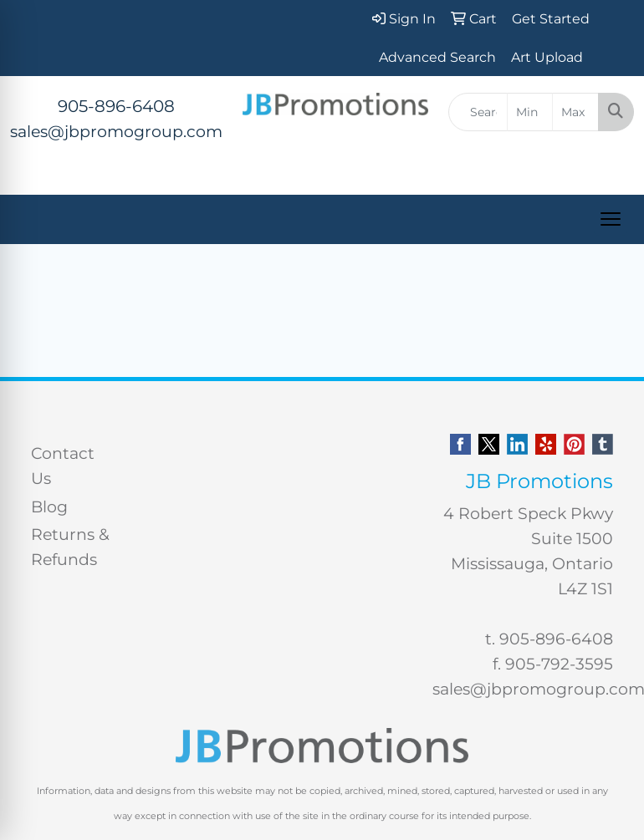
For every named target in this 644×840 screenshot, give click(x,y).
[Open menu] (611, 219)
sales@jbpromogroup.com (116, 132)
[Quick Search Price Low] (530, 112)
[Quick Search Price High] (575, 112)
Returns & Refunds (70, 547)
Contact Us (63, 466)
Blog (49, 507)
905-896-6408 (116, 106)
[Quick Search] (478, 112)
